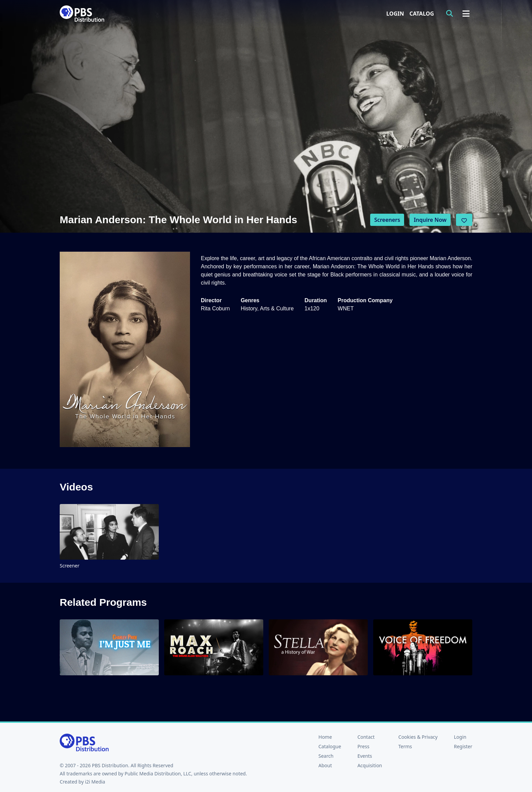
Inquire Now (430, 220)
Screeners (387, 220)
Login (395, 14)
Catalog (422, 14)
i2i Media (95, 782)
